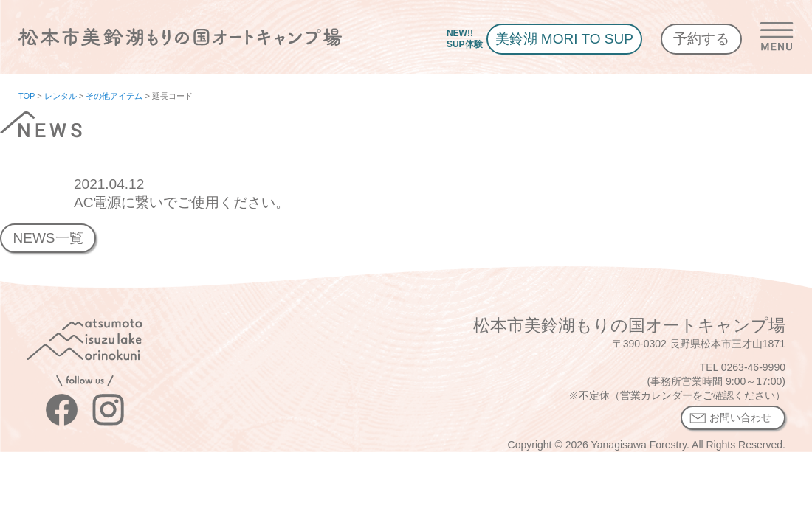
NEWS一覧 (48, 238)
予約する (701, 39)
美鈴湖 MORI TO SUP (564, 39)
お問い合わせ (740, 417)
